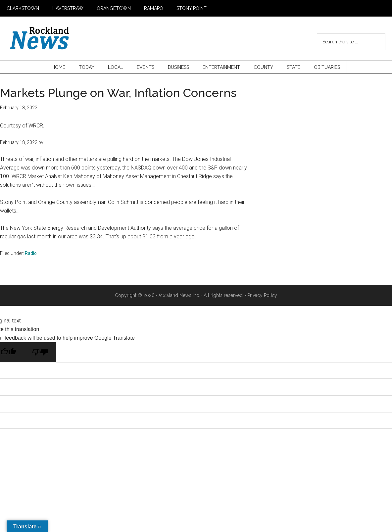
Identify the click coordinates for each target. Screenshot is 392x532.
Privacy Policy (262, 295)
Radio (31, 253)
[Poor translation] (40, 352)
